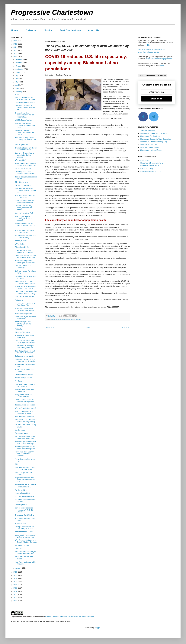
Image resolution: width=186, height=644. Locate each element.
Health (53, 319)
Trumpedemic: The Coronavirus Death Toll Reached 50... (24, 115)
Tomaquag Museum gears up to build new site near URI (26, 164)
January (19, 568)
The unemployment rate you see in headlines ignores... (26, 448)
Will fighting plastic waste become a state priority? (25, 309)
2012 (16, 598)
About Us (94, 30)
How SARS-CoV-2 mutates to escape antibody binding (26, 421)
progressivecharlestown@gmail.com (159, 59)
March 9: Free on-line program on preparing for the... (25, 125)
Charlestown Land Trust (149, 145)
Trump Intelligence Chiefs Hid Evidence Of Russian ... (26, 149)
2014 (16, 591)
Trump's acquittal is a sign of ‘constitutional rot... (25, 486)
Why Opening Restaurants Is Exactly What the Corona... (26, 541)
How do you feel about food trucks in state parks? (25, 468)
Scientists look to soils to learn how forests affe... (25, 251)
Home (14, 30)
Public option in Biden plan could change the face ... (25, 347)
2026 (16, 41)
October (19, 66)
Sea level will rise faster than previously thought (25, 237)
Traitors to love (20, 524)
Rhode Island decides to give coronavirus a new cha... (26, 553)
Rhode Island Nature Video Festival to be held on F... (25, 437)
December (19, 60)
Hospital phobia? (21, 505)
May (17, 82)
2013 (16, 594)
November (19, 63)
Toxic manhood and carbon (25, 405)
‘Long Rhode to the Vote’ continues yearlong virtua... (26, 282)
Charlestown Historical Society (151, 150)
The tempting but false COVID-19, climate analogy (23, 324)
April (17, 85)
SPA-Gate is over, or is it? (24, 297)
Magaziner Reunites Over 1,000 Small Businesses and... (25, 480)
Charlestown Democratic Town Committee (155, 139)
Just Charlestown (70, 30)
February (19, 92)
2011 (16, 601)
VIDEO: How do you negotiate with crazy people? (23, 218)
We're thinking (20, 244)
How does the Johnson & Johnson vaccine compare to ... (26, 190)
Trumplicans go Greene (24, 378)
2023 (16, 50)
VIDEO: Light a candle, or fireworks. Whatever (24, 412)
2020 (16, 572)
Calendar (31, 30)
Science (78, 319)
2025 (16, 44)
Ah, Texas (19, 381)
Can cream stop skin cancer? (26, 103)
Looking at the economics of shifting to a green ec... (25, 536)
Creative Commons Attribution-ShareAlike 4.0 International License (70, 617)
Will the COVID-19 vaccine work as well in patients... (25, 401)
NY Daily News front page (24, 496)
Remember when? (22, 433)
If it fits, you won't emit (23, 169)
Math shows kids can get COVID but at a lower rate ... (25, 225)
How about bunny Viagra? (24, 417)
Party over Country (22, 545)
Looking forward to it (22, 493)
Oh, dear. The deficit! (23, 332)
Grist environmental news (149, 166)
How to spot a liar (21, 145)
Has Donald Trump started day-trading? (25, 390)
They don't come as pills (24, 532)
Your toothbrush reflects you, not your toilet (25, 197)
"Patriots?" (19, 549)
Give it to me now (21, 182)
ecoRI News (145, 160)
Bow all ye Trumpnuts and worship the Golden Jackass (24, 155)
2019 (16, 575)
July (17, 76)
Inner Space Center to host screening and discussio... (26, 360)
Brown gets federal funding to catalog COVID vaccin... (26, 287)
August (18, 72)
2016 (16, 585)
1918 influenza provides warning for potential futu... (26, 262)
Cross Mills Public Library (149, 147)
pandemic (72, 319)
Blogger (97, 628)
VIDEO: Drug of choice (23, 120)
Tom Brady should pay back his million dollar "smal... (25, 352)
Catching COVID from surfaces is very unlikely (25, 173)
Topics (49, 30)
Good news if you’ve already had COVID (25, 318)
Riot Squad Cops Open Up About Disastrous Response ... (25, 454)
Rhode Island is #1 (22, 247)
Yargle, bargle (20, 430)
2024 (16, 47)
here (162, 66)
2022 (16, 54)
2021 (16, 57)
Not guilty (18, 329)
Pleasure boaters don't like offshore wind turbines (25, 202)
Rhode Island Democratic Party (152, 163)
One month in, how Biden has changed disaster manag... (26, 293)
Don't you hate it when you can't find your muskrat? (25, 528)
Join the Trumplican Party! (25, 213)
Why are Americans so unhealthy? (23, 267)
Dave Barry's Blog (147, 169)
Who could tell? (21, 160)
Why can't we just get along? (25, 408)
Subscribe (157, 99)
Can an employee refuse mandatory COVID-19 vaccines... (24, 510)
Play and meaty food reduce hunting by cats (25, 231)
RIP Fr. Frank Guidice (23, 185)
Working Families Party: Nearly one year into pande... (24, 208)
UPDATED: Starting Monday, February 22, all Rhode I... (26, 257)
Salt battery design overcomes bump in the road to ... (25, 132)
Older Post (125, 327)
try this (147, 45)
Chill (17, 464)
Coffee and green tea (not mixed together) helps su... (26, 342)
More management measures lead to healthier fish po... (26, 442)
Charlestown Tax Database (150, 136)
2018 (16, 578)
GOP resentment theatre (24, 375)
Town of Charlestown (148, 131)
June (17, 79)
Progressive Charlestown (52, 12)
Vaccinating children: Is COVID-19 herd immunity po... (25, 108)
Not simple (19, 300)
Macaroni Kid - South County (151, 171)
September (20, 69)
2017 (16, 582)
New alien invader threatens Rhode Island (25, 385)
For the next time (21, 490)
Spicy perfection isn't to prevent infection (23, 396)
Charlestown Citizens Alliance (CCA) (153, 142)
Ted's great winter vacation (25, 356)
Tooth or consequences (24, 314)
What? (17, 94)
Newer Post (50, 327)
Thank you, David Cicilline (24, 515)
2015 (16, 588)
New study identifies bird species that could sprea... (26, 98)
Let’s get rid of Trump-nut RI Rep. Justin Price (25, 304)
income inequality (62, 319)
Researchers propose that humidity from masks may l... (25, 140)
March (18, 88)
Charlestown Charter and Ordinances (154, 133)
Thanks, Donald (21, 241)
